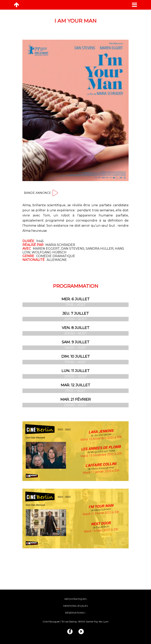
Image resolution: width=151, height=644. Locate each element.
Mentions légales (75, 606)
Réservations (74, 613)
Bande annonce (41, 193)
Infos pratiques (75, 599)
